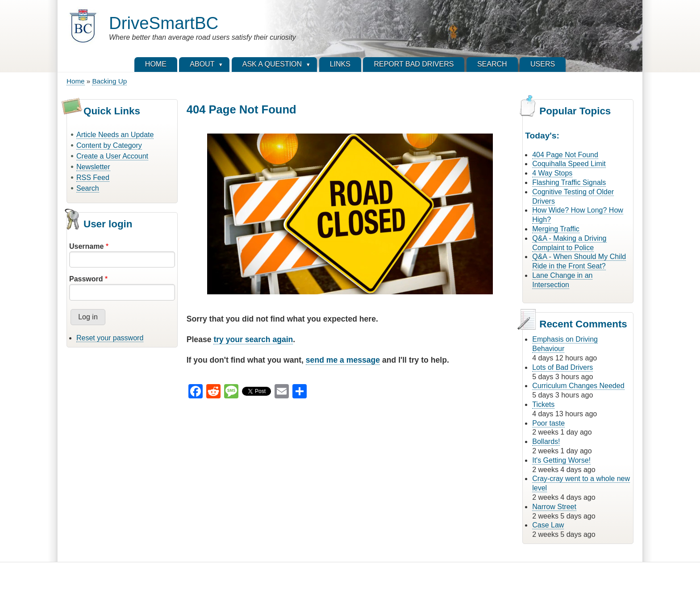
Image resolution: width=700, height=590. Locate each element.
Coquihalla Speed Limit (569, 164)
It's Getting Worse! (561, 460)
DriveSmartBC (164, 23)
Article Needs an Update (115, 135)
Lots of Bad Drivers (562, 367)
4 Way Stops (552, 173)
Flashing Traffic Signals (569, 182)
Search (88, 188)
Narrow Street (554, 507)
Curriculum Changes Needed (578, 386)
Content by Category (109, 145)
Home (76, 81)
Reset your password (110, 338)
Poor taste (548, 423)
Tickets (543, 404)
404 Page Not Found (565, 155)
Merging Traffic (556, 229)
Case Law (548, 525)
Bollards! (546, 441)
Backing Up (109, 81)
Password (86, 279)
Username (86, 246)
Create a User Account (112, 156)
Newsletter (93, 167)
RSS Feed (93, 178)
